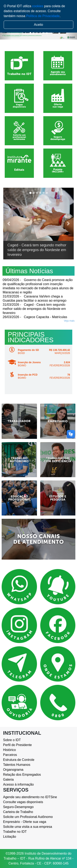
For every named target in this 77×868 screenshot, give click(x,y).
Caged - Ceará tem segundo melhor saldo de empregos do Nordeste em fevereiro (37, 250)
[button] (9, 223)
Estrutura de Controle (19, 760)
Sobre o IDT (12, 740)
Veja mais (69, 321)
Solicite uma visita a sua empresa (28, 827)
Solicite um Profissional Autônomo (28, 817)
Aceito (38, 25)
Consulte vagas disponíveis (23, 802)
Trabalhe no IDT (15, 832)
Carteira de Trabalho (18, 812)
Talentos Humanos (17, 765)
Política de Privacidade (43, 16)
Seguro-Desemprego (18, 807)
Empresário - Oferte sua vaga (25, 822)
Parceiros (10, 755)
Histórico (9, 750)
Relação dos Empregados (22, 775)
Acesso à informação (18, 784)
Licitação (10, 837)
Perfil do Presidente (17, 745)
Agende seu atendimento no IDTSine (30, 797)
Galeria (8, 780)
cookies (38, 6)
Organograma (13, 770)
